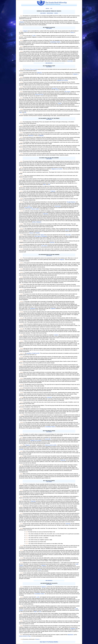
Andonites (52, 242)
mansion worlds (35, 209)
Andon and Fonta (39, 94)
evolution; (56, 335)
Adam (20, 112)
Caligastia (25, 31)
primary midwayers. (37, 222)
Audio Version (43, 13)
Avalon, (60, 103)
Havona (31, 233)
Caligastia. (44, 565)
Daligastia (73, 629)
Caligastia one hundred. (62, 80)
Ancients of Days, (27, 636)
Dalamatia (31, 136)
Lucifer (34, 36)
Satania (72, 32)
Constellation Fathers (50, 427)
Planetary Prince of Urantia (31, 69)
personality (70, 61)
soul (29, 206)
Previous (48, 8)
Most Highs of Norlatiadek (41, 236)
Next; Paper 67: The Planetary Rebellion (49, 642)
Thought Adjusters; (71, 202)
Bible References (49, 63)
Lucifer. (40, 570)
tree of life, (68, 235)
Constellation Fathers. (55, 42)
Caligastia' (75, 74)
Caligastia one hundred (57, 169)
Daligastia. (41, 136)
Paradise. (38, 233)
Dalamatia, (46, 214)
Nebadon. (38, 639)
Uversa (21, 636)
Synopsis (56, 13)
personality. (48, 439)
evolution (21, 449)
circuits (57, 90)
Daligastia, (39, 73)
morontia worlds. (29, 208)
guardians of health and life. (33, 353)
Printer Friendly (50, 13)
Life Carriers (67, 92)
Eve (40, 612)
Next (51, 8)
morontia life (58, 206)
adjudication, (71, 635)
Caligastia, (22, 22)
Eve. (25, 112)
